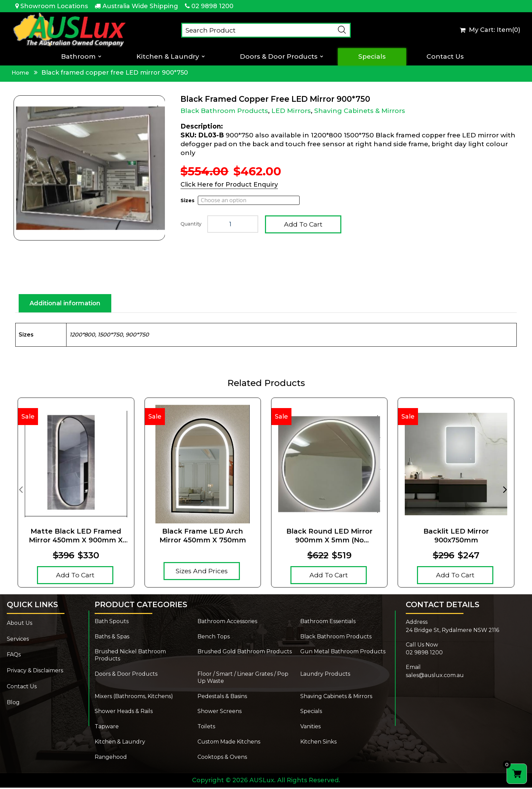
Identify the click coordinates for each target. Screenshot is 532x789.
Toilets (206, 728)
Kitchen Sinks (318, 743)
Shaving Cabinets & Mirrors (360, 111)
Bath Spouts (112, 623)
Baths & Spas (112, 638)
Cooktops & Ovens (222, 758)
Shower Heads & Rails (124, 713)
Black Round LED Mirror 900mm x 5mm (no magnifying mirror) (329, 537)
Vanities (310, 728)
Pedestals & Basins (222, 698)
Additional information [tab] (65, 305)
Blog (13, 704)
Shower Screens (220, 713)
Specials (372, 57)
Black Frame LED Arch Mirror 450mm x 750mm (203, 537)
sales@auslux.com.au (435, 677)
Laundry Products (325, 675)
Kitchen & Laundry (168, 57)
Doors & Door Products (279, 57)
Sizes (187, 200)
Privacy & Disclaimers (35, 672)
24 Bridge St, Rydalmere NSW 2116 (452, 631)
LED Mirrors (291, 111)
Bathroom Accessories (227, 623)
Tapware (107, 728)
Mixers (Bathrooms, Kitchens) (134, 698)
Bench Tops (214, 638)
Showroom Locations (54, 6)
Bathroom (78, 57)
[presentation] (21, 490)
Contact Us (445, 57)
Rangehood (111, 758)
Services (18, 640)
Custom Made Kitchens (229, 743)
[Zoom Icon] (89, 168)
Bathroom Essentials (328, 623)
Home (20, 73)
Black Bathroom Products (224, 111)
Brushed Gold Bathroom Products (245, 653)
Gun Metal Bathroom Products (343, 653)
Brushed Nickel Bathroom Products (130, 656)
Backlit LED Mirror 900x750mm (456, 537)
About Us (20, 624)
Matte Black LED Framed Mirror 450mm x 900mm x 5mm (76, 537)
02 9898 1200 (212, 6)
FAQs (14, 656)
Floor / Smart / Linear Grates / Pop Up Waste (243, 679)
